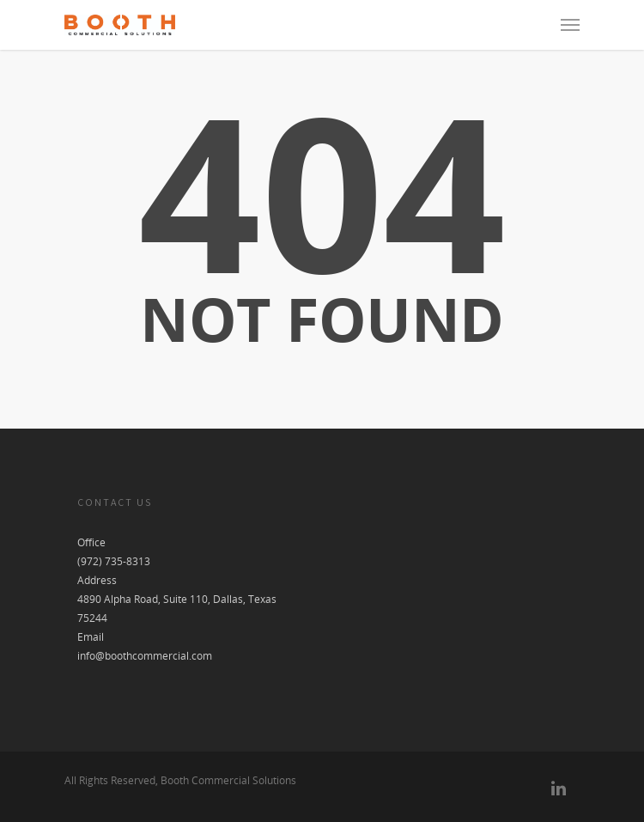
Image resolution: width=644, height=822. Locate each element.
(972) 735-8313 (114, 561)
